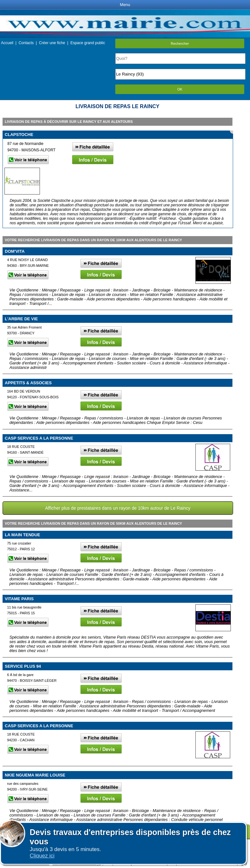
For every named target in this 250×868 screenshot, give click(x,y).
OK (180, 89)
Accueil (7, 43)
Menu (125, 5)
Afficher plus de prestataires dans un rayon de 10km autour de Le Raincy (118, 508)
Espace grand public (88, 43)
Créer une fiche (52, 43)
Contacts (26, 43)
